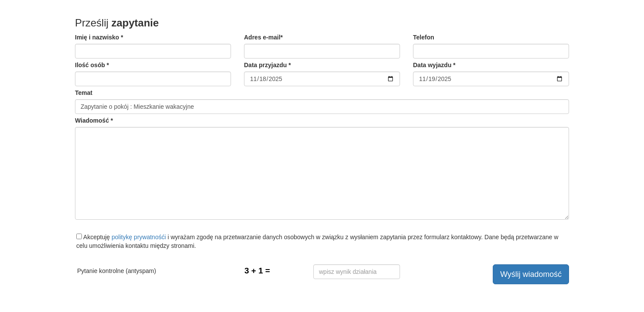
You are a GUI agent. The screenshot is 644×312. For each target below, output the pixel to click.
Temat (84, 93)
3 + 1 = (257, 271)
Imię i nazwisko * (99, 37)
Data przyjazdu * (267, 65)
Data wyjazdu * (434, 65)
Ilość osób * (92, 65)
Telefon (424, 37)
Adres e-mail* (263, 37)
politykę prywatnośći (139, 237)
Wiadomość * (94, 120)
